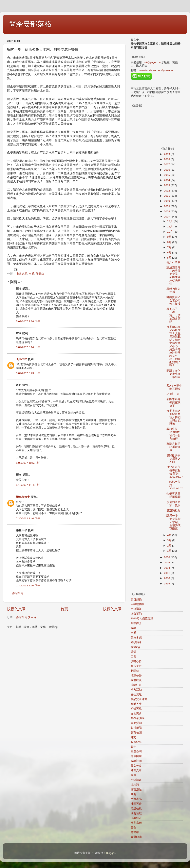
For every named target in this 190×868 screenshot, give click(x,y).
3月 (170, 540)
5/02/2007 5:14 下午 (28, 347)
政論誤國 (136, 761)
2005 (167, 562)
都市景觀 (136, 666)
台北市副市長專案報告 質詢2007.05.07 (175, 472)
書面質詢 (136, 723)
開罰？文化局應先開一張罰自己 (173, 376)
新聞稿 (40, 274)
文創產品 (136, 799)
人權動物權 (138, 604)
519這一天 (173, 394)
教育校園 (136, 733)
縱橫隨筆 (136, 642)
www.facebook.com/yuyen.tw (156, 70)
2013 (167, 185)
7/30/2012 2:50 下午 (28, 586)
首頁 (64, 609)
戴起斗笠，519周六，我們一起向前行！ (174, 434)
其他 (133, 794)
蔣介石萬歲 (173, 262)
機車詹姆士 (23, 497)
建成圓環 (136, 756)
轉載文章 (136, 770)
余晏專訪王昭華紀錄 (173, 495)
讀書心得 (136, 661)
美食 (133, 828)
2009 (167, 206)
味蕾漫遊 (136, 790)
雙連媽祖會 (173, 511)
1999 (167, 584)
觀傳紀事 (136, 742)
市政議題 (22, 274)
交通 (31, 274)
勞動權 (135, 832)
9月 (170, 237)
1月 (170, 551)
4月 (170, 535)
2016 (167, 170)
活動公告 (136, 676)
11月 (171, 227)
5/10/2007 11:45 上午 (29, 485)
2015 (167, 175)
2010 (167, 201)
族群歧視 (136, 680)
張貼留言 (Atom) (26, 617)
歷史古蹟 (136, 638)
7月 (170, 247)
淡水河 (135, 785)
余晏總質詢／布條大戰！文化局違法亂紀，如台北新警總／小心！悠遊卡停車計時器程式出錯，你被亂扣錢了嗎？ (173, 346)
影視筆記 (136, 728)
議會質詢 (136, 614)
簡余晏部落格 (30, 24)
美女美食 (136, 766)
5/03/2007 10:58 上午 (29, 463)
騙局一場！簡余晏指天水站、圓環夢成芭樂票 (173, 522)
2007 (167, 217)
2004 (167, 568)
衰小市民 (22, 359)
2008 (167, 211)
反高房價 (136, 823)
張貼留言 (18, 593)
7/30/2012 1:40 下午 (28, 518)
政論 (133, 628)
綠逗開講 (136, 837)
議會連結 (136, 813)
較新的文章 (16, 609)
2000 (167, 578)
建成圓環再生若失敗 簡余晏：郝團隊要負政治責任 (173, 276)
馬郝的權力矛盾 (173, 290)
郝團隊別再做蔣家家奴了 (173, 402)
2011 (167, 196)
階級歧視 (136, 809)
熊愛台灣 (136, 752)
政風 (133, 775)
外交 (133, 737)
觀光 (133, 747)
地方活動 (136, 690)
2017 (167, 164)
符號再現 (136, 709)
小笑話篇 (136, 780)
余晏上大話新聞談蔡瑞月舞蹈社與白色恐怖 (173, 417)
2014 (167, 180)
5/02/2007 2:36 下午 (28, 321)
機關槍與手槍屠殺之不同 (173, 459)
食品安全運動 (139, 699)
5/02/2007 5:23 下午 (28, 373)
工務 (133, 657)
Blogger (111, 853)
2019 (167, 154)
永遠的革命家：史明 (173, 504)
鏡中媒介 (136, 623)
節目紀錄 (136, 600)
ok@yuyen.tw (152, 62)
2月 (170, 546)
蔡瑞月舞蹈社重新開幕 (173, 447)
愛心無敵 (136, 694)
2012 (167, 191)
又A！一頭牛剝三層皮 (174, 387)
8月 (170, 242)
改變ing (135, 647)
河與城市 (136, 818)
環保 (133, 652)
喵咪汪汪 (136, 685)
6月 (170, 253)
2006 (167, 557)
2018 (167, 159)
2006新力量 (138, 718)
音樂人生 (136, 704)
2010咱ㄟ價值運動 (142, 618)
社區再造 (136, 804)
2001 (167, 573)
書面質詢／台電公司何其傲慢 (173, 300)
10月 (171, 232)
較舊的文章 (112, 609)
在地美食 (136, 714)
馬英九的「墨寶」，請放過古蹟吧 (173, 315)
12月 (171, 221)
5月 (170, 258)
